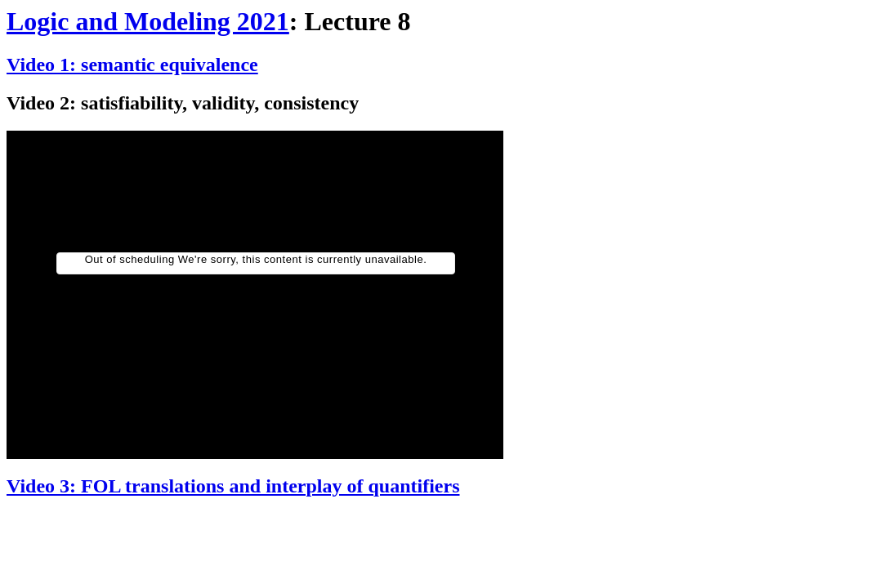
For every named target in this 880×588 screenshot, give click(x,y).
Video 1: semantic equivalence (132, 65)
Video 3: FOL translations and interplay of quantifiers (233, 486)
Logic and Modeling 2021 (148, 21)
